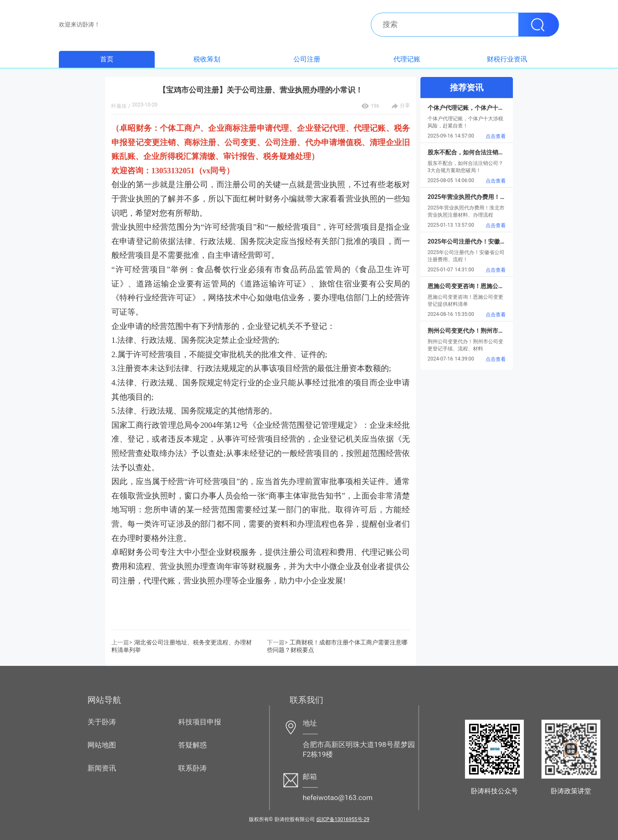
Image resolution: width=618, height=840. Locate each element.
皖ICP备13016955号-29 (343, 819)
